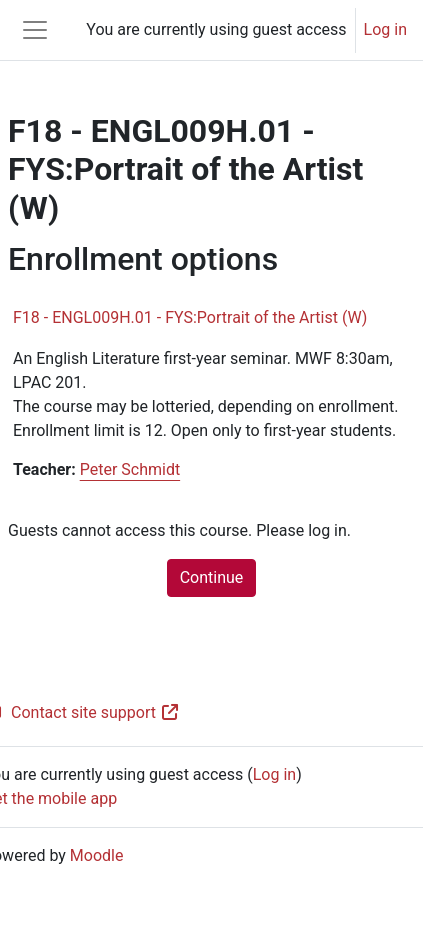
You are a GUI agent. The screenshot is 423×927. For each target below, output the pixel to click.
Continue (212, 577)
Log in (385, 29)
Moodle (97, 855)
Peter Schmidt (130, 469)
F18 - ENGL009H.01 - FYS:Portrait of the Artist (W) (190, 317)
